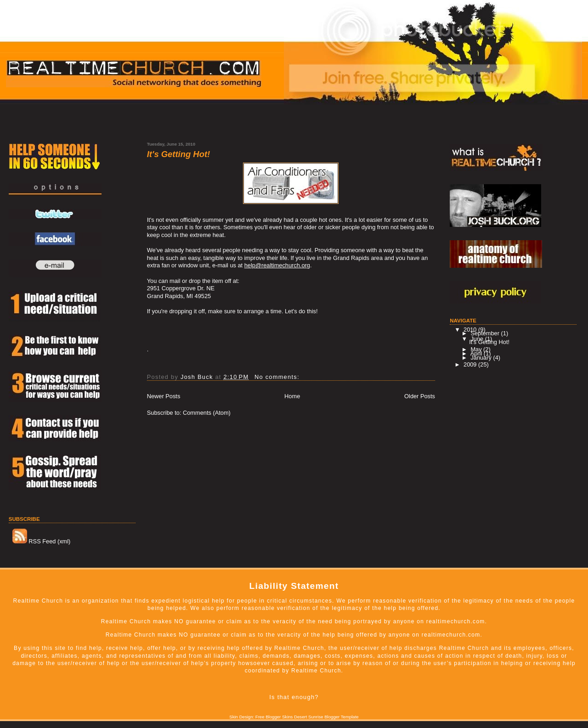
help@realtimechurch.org (277, 265)
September (486, 333)
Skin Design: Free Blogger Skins (261, 717)
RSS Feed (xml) (42, 541)
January (482, 358)
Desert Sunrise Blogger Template (326, 717)
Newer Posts (164, 396)
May (477, 349)
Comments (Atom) (207, 413)
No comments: (278, 377)
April (477, 353)
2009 (471, 364)
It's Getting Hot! (178, 154)
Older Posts (420, 396)
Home (292, 396)
